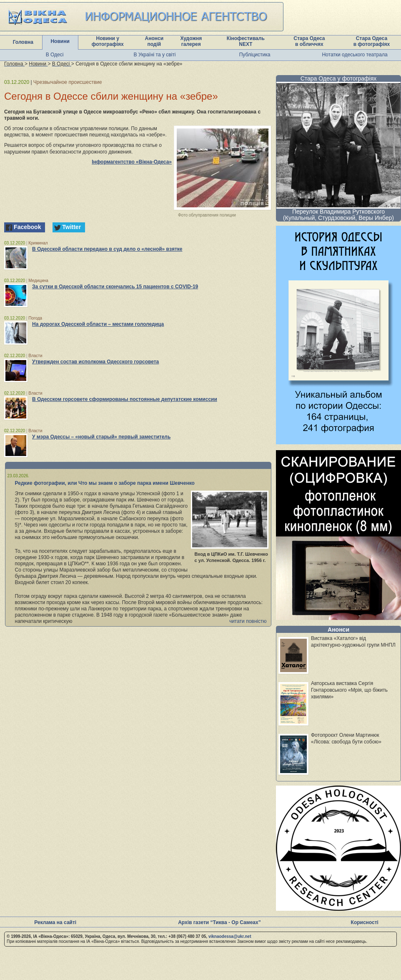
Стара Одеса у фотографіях (339, 78)
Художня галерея (191, 41)
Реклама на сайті (55, 922)
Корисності (365, 922)
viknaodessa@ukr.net (230, 936)
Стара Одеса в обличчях (309, 41)
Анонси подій (154, 41)
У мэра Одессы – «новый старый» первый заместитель (101, 437)
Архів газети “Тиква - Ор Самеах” (219, 922)
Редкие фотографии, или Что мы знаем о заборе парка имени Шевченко (105, 483)
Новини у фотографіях (108, 41)
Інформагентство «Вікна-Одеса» (132, 162)
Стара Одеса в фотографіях (372, 41)
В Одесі (55, 55)
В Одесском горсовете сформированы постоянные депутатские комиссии (125, 399)
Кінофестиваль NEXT (246, 41)
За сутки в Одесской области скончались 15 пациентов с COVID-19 (115, 287)
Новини (60, 41)
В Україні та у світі (155, 55)
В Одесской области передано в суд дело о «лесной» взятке (107, 249)
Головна (23, 42)
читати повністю (248, 621)
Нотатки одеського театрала (355, 55)
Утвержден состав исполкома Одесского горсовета (95, 362)
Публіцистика (255, 55)
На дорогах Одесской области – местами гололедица (98, 324)
